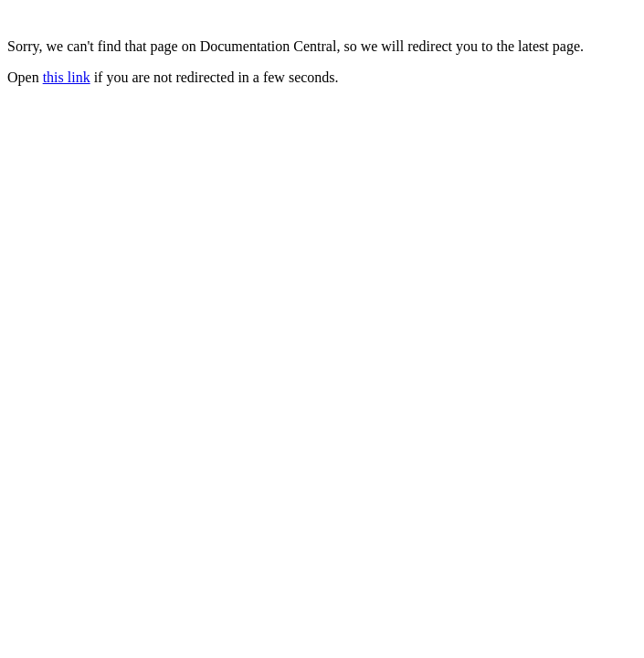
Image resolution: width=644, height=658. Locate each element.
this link (67, 77)
